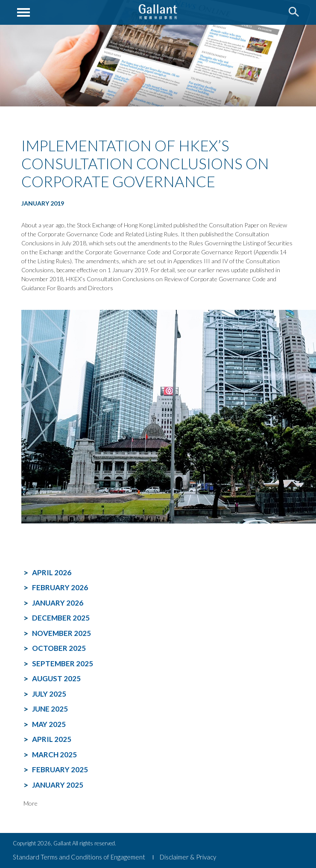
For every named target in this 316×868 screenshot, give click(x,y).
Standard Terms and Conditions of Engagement (79, 857)
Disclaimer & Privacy (188, 857)
